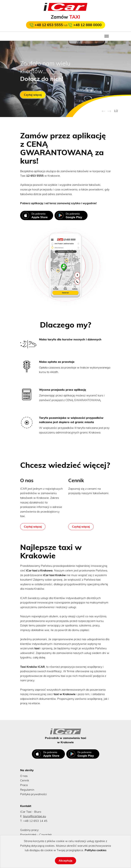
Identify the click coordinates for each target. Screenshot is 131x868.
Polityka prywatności (34, 794)
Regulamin (27, 790)
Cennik (25, 780)
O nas (24, 776)
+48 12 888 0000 (87, 25)
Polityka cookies (96, 850)
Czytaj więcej (33, 95)
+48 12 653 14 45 (35, 821)
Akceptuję (65, 860)
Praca (24, 785)
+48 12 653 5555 (49, 25)
